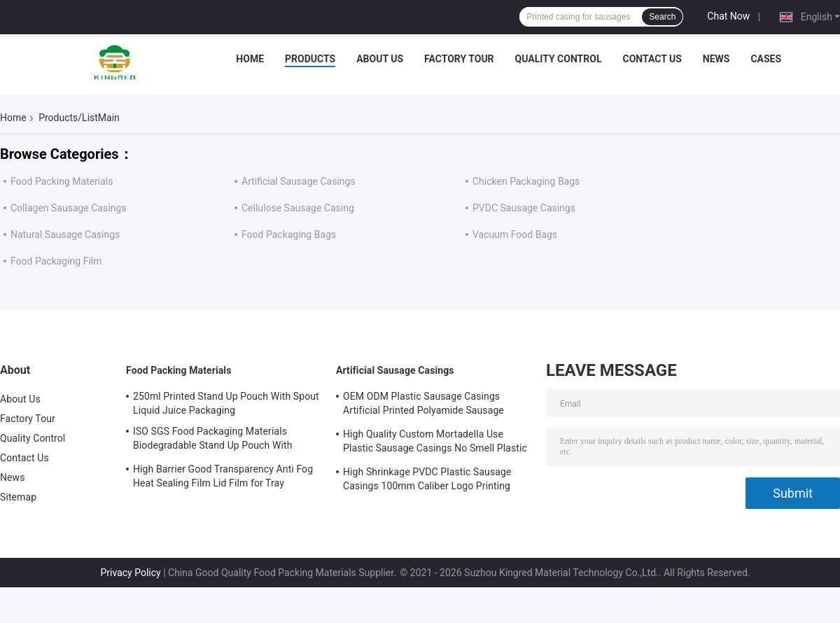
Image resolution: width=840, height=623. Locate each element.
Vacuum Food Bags (515, 234)
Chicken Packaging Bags (526, 181)
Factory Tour (459, 59)
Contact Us (652, 59)
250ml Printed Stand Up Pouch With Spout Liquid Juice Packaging (226, 403)
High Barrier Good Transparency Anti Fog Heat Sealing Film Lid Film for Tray (223, 476)
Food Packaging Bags (289, 234)
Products (310, 59)
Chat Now (728, 16)
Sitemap (18, 497)
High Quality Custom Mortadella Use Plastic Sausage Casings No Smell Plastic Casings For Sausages (435, 443)
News (716, 59)
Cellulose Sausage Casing (298, 208)
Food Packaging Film (56, 261)
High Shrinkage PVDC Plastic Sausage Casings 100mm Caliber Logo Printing (427, 479)
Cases (766, 59)
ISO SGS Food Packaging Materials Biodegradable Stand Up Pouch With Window (212, 440)
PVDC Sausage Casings (524, 208)
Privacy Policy (130, 573)
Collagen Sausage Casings (68, 208)
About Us (380, 59)
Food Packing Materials (62, 181)
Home (250, 59)
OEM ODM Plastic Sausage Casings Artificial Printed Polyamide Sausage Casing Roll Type (423, 405)
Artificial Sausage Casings (299, 181)
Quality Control (559, 59)
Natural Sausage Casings (65, 234)
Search (662, 17)
